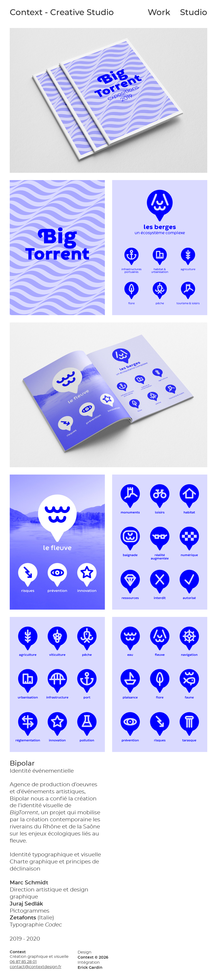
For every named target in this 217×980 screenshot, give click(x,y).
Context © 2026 (93, 957)
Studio (194, 13)
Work (159, 13)
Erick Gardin (90, 968)
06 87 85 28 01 (23, 962)
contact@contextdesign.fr (36, 967)
